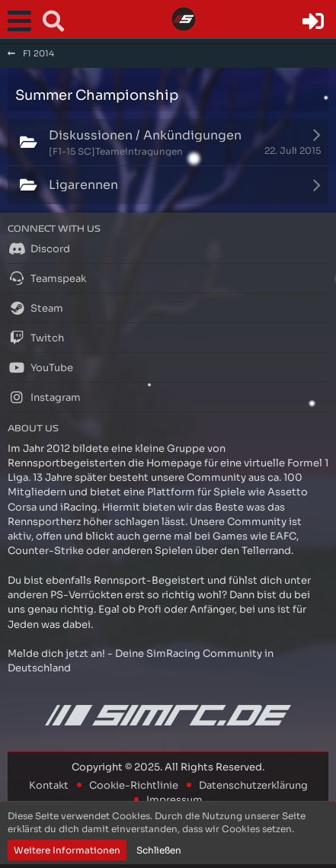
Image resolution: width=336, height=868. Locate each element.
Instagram (44, 397)
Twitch (36, 338)
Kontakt (49, 785)
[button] (23, 21)
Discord (39, 248)
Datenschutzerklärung (253, 785)
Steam (35, 308)
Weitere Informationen (67, 850)
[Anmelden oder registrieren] (313, 21)
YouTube (40, 367)
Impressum (174, 800)
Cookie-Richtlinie (134, 785)
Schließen (159, 850)
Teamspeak (47, 278)
